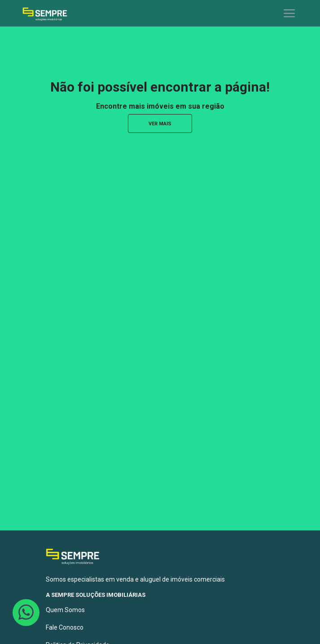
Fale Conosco (65, 627)
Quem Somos (65, 610)
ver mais (160, 124)
